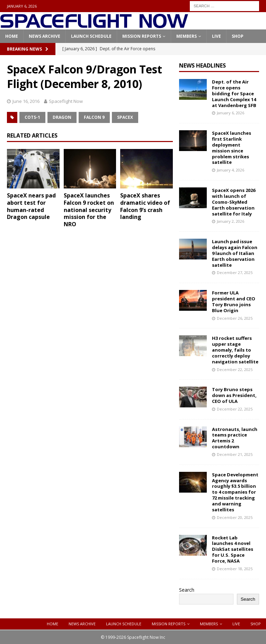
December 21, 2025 (235, 454)
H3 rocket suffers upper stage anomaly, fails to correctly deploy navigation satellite (235, 350)
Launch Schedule (91, 36)
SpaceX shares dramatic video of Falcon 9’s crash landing (145, 206)
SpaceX (125, 117)
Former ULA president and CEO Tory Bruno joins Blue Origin (234, 302)
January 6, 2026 (230, 113)
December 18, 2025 (235, 569)
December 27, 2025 (235, 272)
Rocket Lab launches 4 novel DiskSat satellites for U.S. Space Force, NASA (233, 549)
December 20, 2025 (235, 517)
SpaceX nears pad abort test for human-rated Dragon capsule (31, 206)
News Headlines (202, 65)
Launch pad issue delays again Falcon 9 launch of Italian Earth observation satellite (235, 253)
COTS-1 (32, 117)
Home (12, 36)
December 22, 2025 (235, 369)
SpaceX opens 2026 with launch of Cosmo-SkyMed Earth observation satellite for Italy (234, 202)
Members (187, 36)
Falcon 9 (94, 117)
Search (187, 590)
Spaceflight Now (66, 101)
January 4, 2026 (230, 170)
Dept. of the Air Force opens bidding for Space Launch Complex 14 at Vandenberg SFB (234, 94)
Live (216, 36)
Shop (238, 36)
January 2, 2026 (230, 221)
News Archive (45, 36)
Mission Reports (142, 36)
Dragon (62, 117)
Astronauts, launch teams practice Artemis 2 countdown (235, 438)
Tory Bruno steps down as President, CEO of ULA (234, 395)
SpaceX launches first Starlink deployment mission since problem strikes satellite (232, 148)
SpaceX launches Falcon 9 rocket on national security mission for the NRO (89, 210)
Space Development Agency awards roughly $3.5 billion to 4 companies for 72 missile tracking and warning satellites (235, 492)
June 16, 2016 (26, 101)
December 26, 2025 (235, 318)
